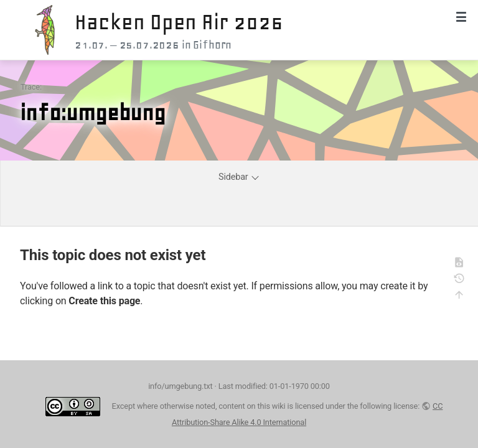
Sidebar (239, 177)
